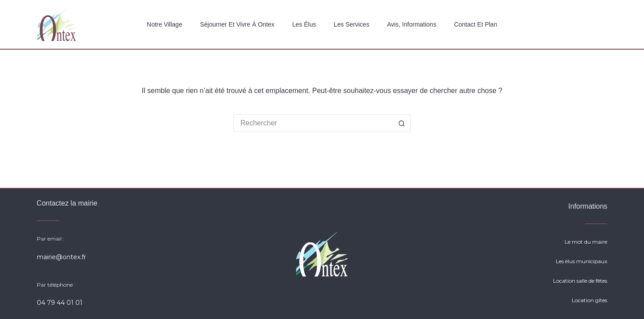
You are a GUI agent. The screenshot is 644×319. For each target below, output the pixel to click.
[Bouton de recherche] (402, 123)
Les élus (304, 24)
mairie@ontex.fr (61, 257)
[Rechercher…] (313, 123)
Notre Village (165, 24)
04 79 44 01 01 (60, 303)
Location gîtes (589, 300)
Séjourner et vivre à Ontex (237, 24)
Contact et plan (476, 24)
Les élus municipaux (581, 261)
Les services (351, 24)
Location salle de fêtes (580, 281)
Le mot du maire (586, 242)
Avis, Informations (412, 24)
